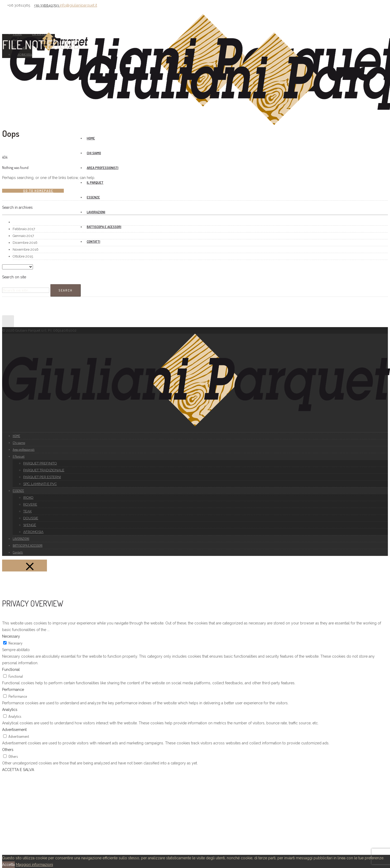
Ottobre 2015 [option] (23, 256)
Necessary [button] (11, 636)
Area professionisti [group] (103, 168)
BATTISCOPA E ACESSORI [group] (104, 227)
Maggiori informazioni (34, 865)
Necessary (15, 643)
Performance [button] (13, 690)
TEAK (27, 511)
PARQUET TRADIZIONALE (44, 470)
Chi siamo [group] (94, 153)
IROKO (28, 498)
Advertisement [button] (14, 730)
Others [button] (8, 750)
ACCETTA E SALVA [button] (18, 770)
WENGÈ (30, 525)
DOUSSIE (31, 518)
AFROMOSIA (33, 532)
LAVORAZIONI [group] (96, 212)
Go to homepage (38, 191)
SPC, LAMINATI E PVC (40, 484)
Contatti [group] (93, 241)
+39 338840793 (47, 5)
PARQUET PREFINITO (40, 463)
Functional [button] (11, 670)
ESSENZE (93, 197)
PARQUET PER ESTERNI (42, 477)
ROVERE (30, 504)
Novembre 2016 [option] (26, 249)
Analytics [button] (10, 710)
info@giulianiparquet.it (78, 5)
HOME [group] (91, 138)
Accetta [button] (8, 865)
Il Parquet (95, 182)
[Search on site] (26, 290)
